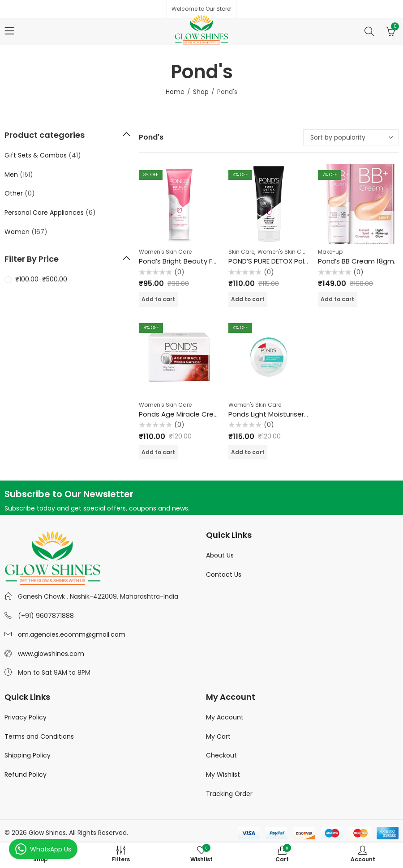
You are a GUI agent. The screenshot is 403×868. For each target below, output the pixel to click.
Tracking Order (229, 794)
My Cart (218, 736)
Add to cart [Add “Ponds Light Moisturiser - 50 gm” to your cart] (248, 452)
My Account (225, 717)
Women (17, 232)
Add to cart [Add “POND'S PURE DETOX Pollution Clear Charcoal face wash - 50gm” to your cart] (248, 299)
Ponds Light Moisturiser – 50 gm (281, 414)
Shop (201, 92)
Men (11, 174)
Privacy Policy (26, 717)
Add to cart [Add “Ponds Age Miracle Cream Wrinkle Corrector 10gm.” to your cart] (158, 452)
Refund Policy (26, 774)
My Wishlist (223, 774)
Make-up (330, 252)
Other (14, 193)
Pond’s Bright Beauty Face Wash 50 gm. (205, 261)
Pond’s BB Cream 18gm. (357, 261)
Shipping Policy (28, 755)
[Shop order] (351, 137)
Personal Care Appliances (44, 213)
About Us (220, 555)
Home (175, 92)
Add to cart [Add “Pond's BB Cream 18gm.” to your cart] (337, 299)
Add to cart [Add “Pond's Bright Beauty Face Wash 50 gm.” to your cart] (158, 299)
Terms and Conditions (39, 736)
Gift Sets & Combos (36, 155)
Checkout (221, 755)
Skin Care (241, 252)
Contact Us (224, 574)
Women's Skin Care (165, 252)
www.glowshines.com (51, 654)
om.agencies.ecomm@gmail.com (72, 634)
